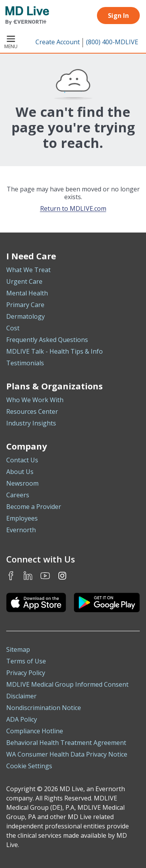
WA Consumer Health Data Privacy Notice (67, 754)
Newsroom (22, 483)
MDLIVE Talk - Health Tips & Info (55, 351)
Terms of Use (26, 661)
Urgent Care (24, 281)
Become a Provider (34, 507)
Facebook (11, 576)
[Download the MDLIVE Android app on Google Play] (107, 602)
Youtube (45, 576)
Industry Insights (31, 423)
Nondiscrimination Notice (44, 708)
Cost (13, 328)
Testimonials (25, 363)
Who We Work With (35, 400)
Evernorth (21, 530)
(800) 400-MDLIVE (112, 42)
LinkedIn (28, 576)
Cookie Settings (29, 766)
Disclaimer (21, 696)
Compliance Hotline (35, 731)
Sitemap (18, 649)
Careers (18, 495)
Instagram (62, 576)
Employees (22, 518)
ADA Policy (22, 719)
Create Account (58, 42)
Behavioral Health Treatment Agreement (66, 743)
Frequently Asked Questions (47, 340)
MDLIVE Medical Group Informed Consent (67, 684)
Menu (11, 43)
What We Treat (28, 270)
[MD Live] (25, 16)
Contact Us (22, 460)
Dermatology (26, 316)
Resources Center (32, 411)
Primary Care (25, 305)
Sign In (118, 16)
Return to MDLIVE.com (73, 208)
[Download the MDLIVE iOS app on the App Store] (36, 602)
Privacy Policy (26, 673)
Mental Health (27, 293)
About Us (20, 472)
